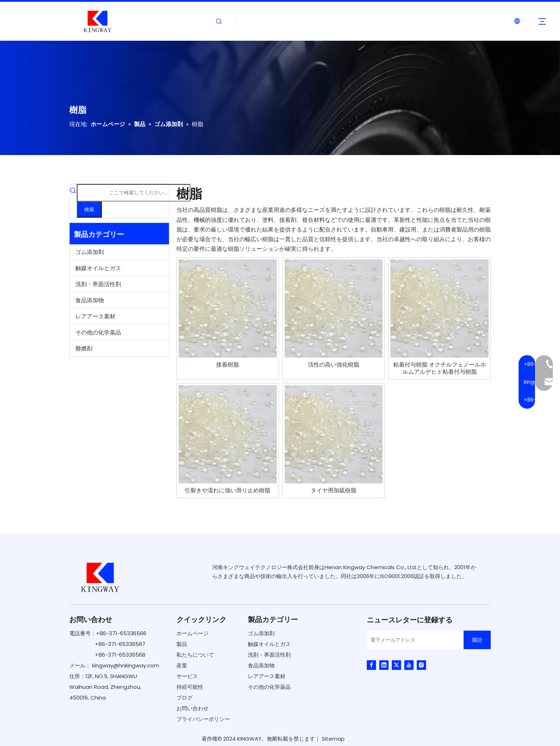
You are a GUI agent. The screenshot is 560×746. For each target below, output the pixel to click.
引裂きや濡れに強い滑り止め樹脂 (227, 491)
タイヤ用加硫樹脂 (334, 491)
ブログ (184, 698)
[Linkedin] (384, 665)
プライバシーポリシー (203, 719)
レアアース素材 (95, 316)
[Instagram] (421, 665)
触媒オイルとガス (98, 268)
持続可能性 (190, 687)
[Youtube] (409, 665)
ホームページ (192, 633)
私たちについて (195, 655)
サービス (187, 676)
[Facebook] (371, 665)
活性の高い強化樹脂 (334, 365)
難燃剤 (84, 349)
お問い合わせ (192, 708)
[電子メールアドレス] (413, 640)
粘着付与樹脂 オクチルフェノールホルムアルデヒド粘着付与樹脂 (440, 368)
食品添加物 (90, 300)
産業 (182, 665)
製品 (182, 644)
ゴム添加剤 (90, 252)
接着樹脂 (227, 365)
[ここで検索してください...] (134, 193)
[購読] (477, 640)
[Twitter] (396, 665)
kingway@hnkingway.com (126, 665)
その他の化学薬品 (98, 332)
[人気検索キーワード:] (89, 210)
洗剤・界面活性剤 (98, 284)
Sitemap (333, 739)
